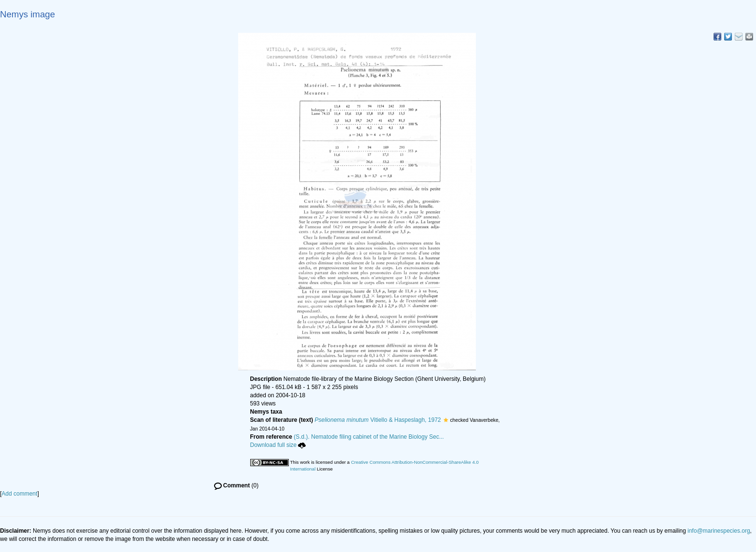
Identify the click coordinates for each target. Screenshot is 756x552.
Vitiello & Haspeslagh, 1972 (378, 420)
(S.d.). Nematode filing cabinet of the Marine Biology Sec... (369, 437)
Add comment (19, 494)
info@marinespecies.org (719, 531)
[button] (446, 420)
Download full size (278, 445)
